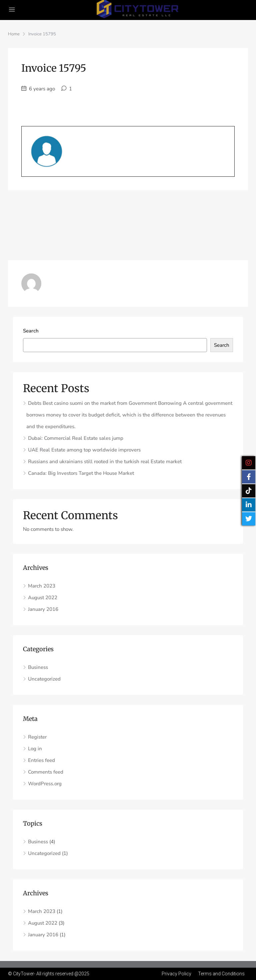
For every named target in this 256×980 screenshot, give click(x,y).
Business (38, 667)
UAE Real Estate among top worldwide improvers (84, 450)
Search (31, 331)
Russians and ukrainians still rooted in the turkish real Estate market (105, 461)
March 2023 (42, 586)
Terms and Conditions (221, 974)
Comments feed (46, 772)
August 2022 (43, 598)
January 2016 (43, 609)
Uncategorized (44, 679)
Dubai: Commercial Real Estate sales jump (76, 438)
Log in (35, 749)
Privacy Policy (176, 974)
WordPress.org (45, 784)
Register (37, 737)
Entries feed (41, 760)
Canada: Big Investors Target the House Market (81, 473)
